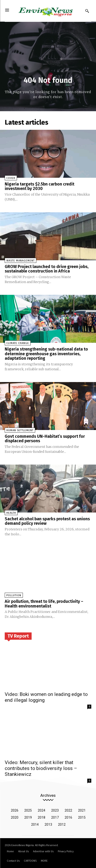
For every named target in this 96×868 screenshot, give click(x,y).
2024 (42, 810)
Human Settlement (20, 430)
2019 (28, 817)
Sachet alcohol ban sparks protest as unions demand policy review (47, 521)
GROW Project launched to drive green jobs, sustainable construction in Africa (47, 269)
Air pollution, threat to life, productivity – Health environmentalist (44, 604)
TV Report (18, 636)
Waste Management (21, 261)
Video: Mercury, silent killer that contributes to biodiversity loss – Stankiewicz (41, 768)
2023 (55, 810)
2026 (15, 810)
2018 (42, 817)
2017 (55, 817)
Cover (11, 178)
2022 (68, 810)
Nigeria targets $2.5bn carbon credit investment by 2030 (40, 186)
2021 (82, 810)
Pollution (14, 595)
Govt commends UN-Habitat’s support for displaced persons (45, 439)
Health (11, 513)
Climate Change (18, 343)
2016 (68, 817)
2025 (28, 810)
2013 (48, 825)
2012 (62, 825)
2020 (15, 817)
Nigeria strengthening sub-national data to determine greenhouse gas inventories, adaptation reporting (46, 354)
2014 (35, 825)
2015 (82, 817)
